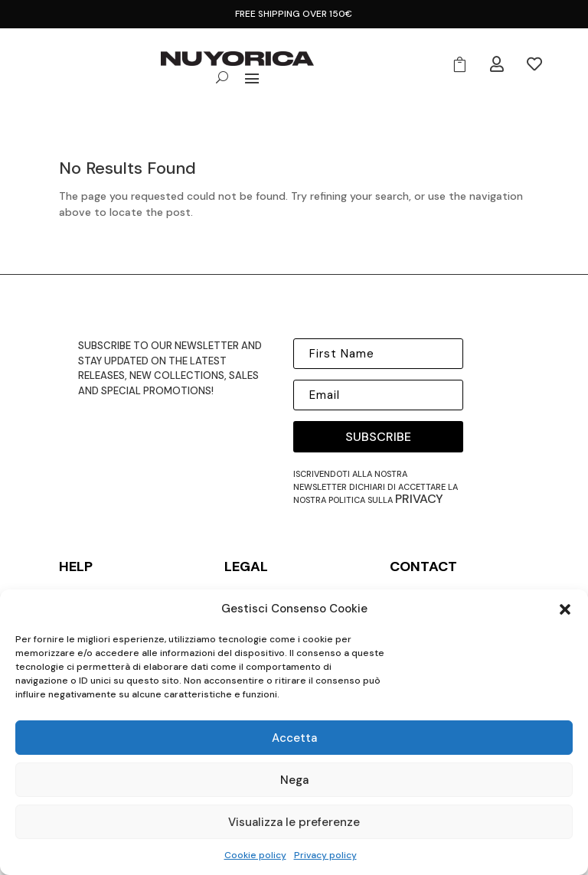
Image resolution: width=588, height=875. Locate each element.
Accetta (294, 738)
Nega (294, 780)
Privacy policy (325, 855)
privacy (419, 499)
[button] (565, 609)
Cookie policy (255, 855)
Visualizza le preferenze (294, 822)
